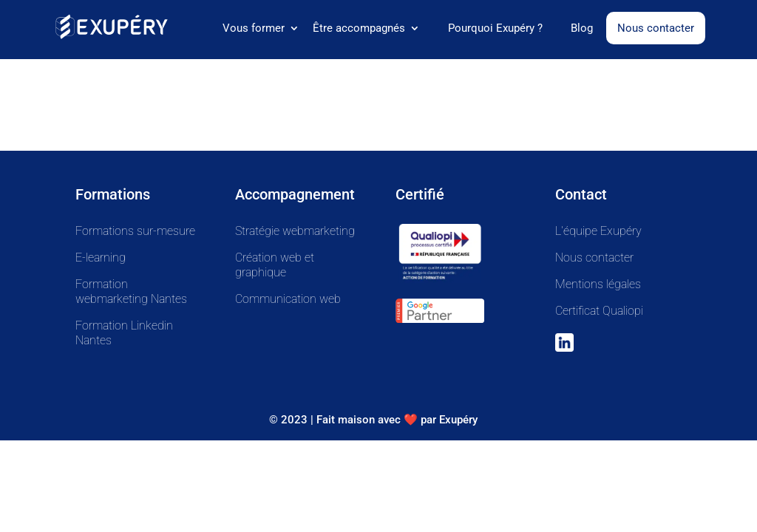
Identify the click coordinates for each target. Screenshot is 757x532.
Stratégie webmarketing (295, 231)
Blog (582, 29)
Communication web (288, 299)
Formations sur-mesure (135, 231)
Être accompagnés (359, 29)
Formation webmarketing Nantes (131, 291)
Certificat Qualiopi (599, 311)
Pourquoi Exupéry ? (495, 29)
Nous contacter (656, 28)
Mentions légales (598, 284)
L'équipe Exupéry (598, 231)
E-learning (101, 258)
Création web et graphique (275, 265)
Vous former (254, 29)
